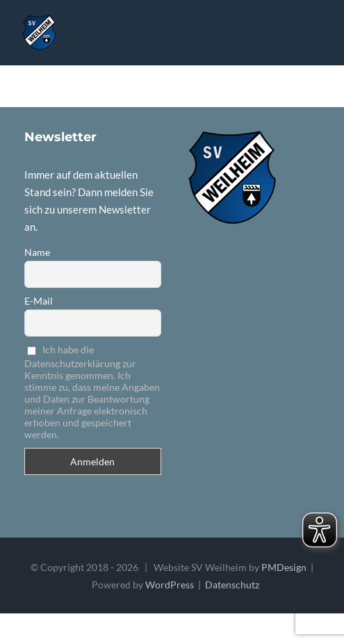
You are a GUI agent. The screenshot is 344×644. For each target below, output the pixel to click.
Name (37, 252)
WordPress (170, 585)
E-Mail (39, 301)
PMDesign (284, 567)
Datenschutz (232, 585)
